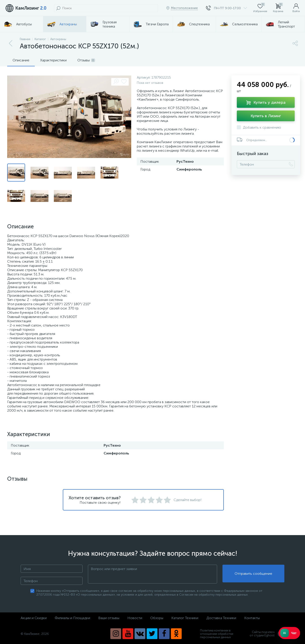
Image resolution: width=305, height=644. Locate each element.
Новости (135, 618)
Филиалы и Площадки (72, 618)
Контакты (252, 618)
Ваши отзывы (109, 618)
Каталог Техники (185, 618)
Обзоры (157, 618)
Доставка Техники (221, 618)
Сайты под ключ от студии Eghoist (267, 634)
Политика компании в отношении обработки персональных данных (217, 634)
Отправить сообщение (253, 574)
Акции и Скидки (34, 618)
